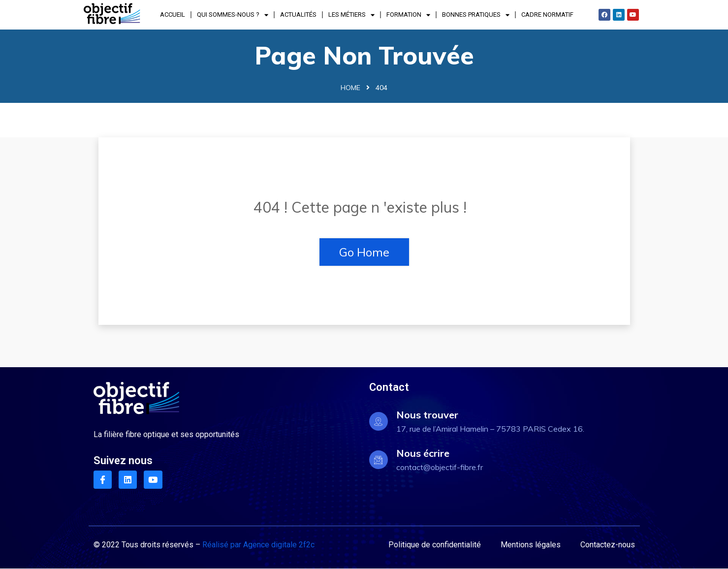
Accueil (173, 15)
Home (350, 88)
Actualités (298, 15)
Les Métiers (351, 15)
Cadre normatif (547, 15)
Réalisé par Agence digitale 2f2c (258, 545)
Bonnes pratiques (476, 15)
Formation (408, 15)
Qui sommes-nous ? (233, 15)
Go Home (364, 252)
